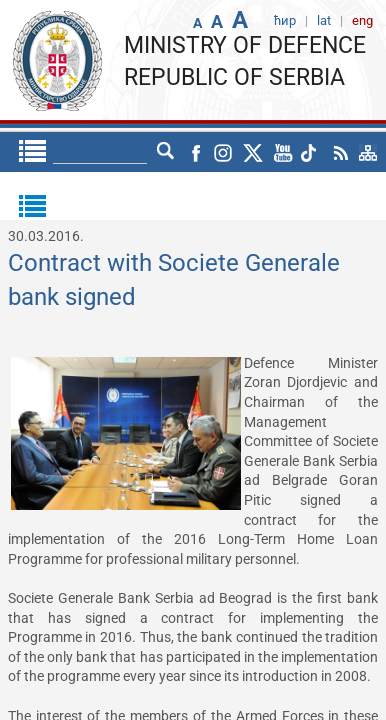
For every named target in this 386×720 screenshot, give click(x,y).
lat (166, 152)
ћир (128, 152)
